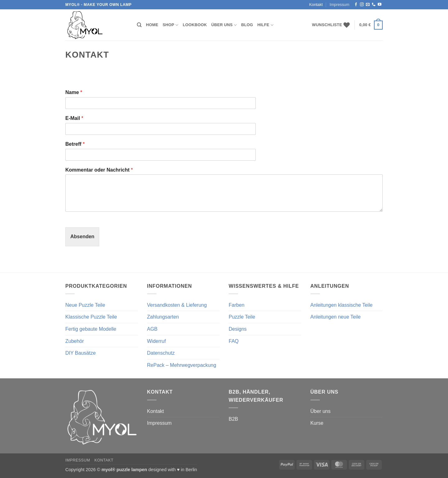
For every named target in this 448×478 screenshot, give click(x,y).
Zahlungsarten (163, 317)
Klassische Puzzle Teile (91, 317)
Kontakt (316, 5)
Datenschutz (161, 353)
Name (74, 92)
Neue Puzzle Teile (85, 305)
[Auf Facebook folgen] (356, 5)
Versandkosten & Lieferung (177, 305)
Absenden (82, 237)
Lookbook (195, 25)
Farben (237, 305)
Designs (238, 329)
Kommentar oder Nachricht (99, 170)
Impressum (340, 5)
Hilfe (265, 25)
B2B (233, 419)
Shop (171, 25)
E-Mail (74, 118)
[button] (371, 25)
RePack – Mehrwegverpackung (182, 365)
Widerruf (156, 341)
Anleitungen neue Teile (336, 317)
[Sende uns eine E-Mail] (368, 5)
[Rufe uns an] (374, 5)
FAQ (234, 341)
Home (152, 25)
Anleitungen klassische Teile (342, 305)
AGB (152, 329)
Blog (247, 25)
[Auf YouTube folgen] (380, 5)
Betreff (75, 144)
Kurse (317, 423)
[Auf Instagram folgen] (362, 5)
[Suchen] (139, 25)
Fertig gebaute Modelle (91, 329)
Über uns (224, 25)
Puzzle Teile (242, 317)
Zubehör (75, 341)
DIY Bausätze (81, 353)
